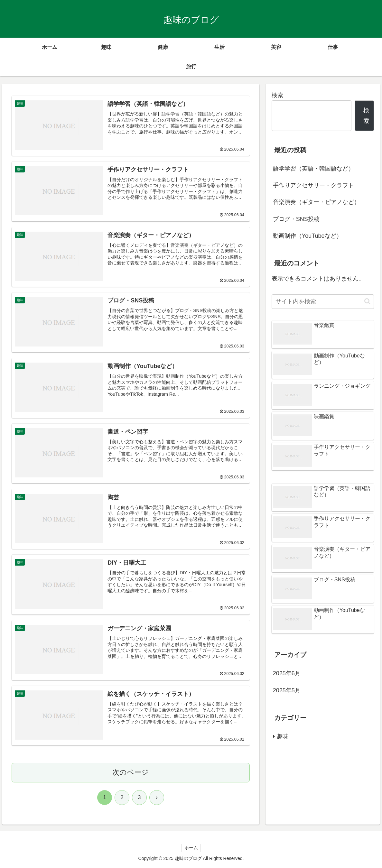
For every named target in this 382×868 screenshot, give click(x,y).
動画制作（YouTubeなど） (307, 236)
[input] (323, 302)
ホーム (191, 848)
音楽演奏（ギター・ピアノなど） (316, 202)
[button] (367, 301)
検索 (277, 95)
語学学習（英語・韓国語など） (313, 169)
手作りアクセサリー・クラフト (313, 185)
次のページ (130, 773)
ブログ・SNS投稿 (296, 219)
